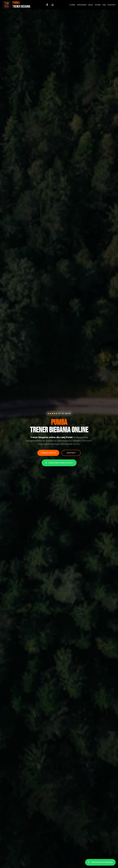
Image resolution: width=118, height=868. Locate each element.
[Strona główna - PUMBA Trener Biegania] (16, 5)
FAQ (104, 5)
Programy (82, 5)
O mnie (72, 5)
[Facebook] (47, 5)
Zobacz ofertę (48, 453)
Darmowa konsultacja (59, 463)
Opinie (98, 5)
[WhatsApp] (53, 5)
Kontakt (112, 5)
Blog (91, 5)
